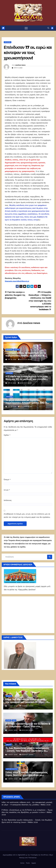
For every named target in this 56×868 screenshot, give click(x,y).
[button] (48, 28)
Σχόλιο (7, 435)
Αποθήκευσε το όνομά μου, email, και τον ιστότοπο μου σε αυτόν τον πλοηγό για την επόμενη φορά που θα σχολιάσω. (27, 516)
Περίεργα (9, 696)
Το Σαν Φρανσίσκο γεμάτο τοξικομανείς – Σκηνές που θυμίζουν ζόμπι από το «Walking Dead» (27, 751)
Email (7, 490)
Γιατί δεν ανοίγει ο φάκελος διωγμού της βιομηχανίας (15, 295)
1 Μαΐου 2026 (13, 706)
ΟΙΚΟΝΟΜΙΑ (8, 42)
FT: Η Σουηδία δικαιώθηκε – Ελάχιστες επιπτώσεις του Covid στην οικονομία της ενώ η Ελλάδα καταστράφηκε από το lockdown (40, 301)
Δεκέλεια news (20, 65)
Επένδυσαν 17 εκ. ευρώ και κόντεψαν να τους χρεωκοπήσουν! (28, 53)
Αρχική (34, 863)
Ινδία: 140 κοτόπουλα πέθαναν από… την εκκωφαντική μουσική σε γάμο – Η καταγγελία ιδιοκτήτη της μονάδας (27, 702)
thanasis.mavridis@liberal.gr (17, 281)
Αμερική (9, 745)
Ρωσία (14, 720)
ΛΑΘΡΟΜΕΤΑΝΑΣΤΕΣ (12, 769)
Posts (28, 863)
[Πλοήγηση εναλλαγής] (26, 28)
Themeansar (32, 858)
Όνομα (7, 480)
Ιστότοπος (8, 500)
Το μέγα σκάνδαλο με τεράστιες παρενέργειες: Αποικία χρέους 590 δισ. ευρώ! (27, 403)
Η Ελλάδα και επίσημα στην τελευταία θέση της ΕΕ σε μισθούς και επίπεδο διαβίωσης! (26, 379)
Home (22, 863)
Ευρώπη (8, 720)
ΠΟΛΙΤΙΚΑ (17, 350)
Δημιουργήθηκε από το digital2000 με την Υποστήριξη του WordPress (26, 855)
